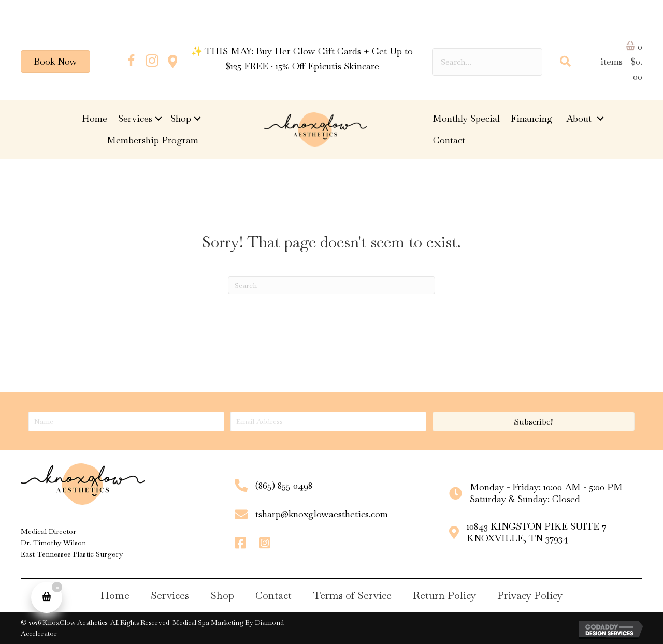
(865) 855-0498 (284, 485)
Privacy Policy (530, 595)
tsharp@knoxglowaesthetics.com (322, 514)
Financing (533, 118)
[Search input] (487, 62)
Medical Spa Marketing (208, 623)
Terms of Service (352, 595)
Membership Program (153, 140)
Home (95, 118)
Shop (181, 118)
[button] (131, 62)
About (580, 118)
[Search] (331, 285)
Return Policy (444, 595)
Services (135, 118)
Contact (449, 140)
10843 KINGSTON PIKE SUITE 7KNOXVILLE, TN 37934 (536, 532)
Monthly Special (466, 118)
